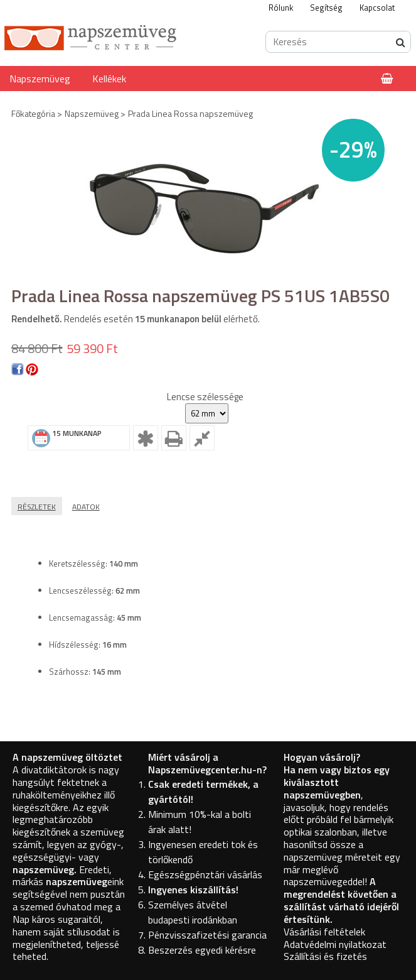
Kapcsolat (377, 8)
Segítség (326, 8)
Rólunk (281, 8)
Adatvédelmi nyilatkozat (335, 944)
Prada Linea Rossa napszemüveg (190, 113)
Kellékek (109, 79)
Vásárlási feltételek (324, 932)
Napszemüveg (40, 79)
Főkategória (33, 113)
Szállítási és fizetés (325, 956)
